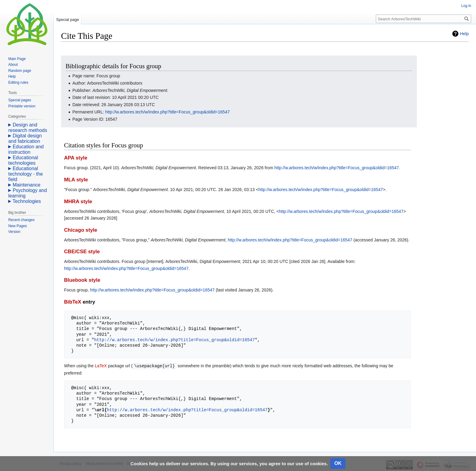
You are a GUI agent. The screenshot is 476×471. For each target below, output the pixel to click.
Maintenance (27, 185)
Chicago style (81, 230)
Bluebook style (82, 280)
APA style (76, 158)
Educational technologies (23, 160)
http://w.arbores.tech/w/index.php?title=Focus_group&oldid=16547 (168, 112)
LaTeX (101, 366)
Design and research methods (28, 128)
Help (464, 34)
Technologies (27, 201)
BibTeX (73, 302)
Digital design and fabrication (25, 138)
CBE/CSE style (82, 252)
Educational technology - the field (25, 174)
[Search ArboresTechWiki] (423, 19)
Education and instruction (26, 149)
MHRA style (78, 202)
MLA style (76, 180)
